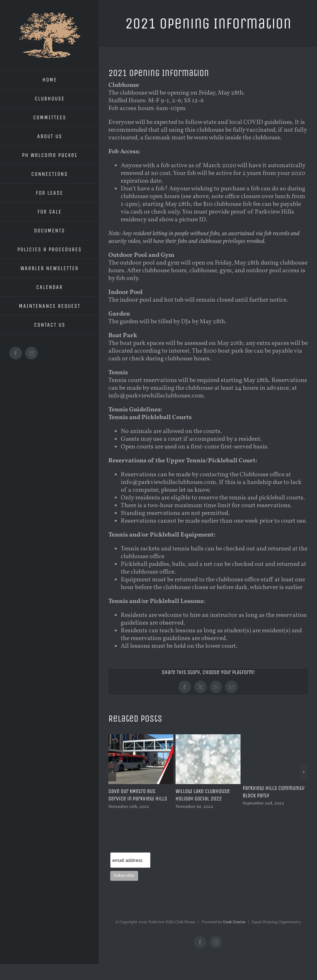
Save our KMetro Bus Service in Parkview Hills (138, 795)
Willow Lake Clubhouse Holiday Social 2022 (203, 795)
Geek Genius (234, 922)
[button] (112, 772)
